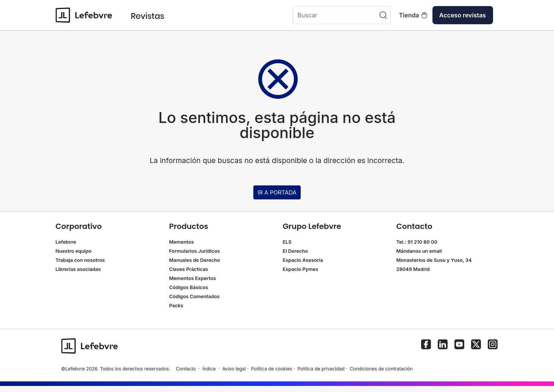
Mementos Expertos (193, 278)
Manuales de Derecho (195, 260)
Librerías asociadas (78, 269)
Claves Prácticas (189, 269)
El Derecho (296, 251)
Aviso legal (234, 369)
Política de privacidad (321, 369)
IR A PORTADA (277, 192)
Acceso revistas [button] (463, 15)
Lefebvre (66, 242)
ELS (287, 242)
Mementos (182, 242)
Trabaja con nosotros (80, 260)
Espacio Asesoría (303, 260)
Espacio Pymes (301, 269)
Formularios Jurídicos (195, 251)
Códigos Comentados (194, 296)
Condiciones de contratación (381, 369)
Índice (209, 369)
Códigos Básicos (189, 287)
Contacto (186, 369)
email (436, 251)
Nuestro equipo (74, 251)
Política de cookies (272, 369)
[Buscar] (342, 15)
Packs (176, 306)
